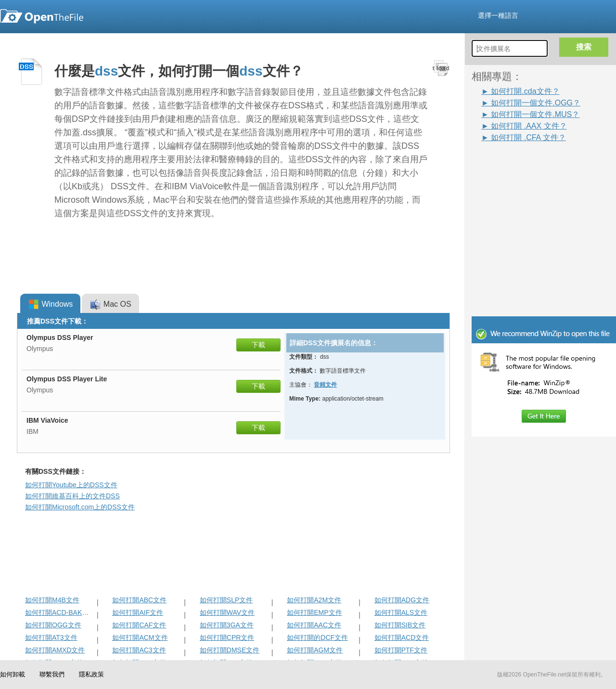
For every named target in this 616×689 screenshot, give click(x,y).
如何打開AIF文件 (138, 612)
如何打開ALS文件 (401, 612)
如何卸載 (13, 674)
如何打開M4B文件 (52, 600)
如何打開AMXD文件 (55, 650)
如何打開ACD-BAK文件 (60, 612)
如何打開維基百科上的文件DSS (72, 496)
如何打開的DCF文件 (317, 637)
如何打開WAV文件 (227, 612)
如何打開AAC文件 (314, 625)
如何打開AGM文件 (315, 650)
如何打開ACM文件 (140, 637)
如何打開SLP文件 (226, 600)
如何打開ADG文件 (402, 600)
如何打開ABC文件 (139, 600)
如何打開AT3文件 (51, 637)
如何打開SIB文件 (400, 625)
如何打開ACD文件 (402, 637)
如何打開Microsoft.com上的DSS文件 (80, 507)
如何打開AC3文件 (139, 650)
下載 (258, 345)
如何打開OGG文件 (53, 625)
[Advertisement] (529, 165)
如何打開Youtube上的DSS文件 (71, 485)
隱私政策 (91, 674)
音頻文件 (325, 385)
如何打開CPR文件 (227, 637)
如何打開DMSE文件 (230, 650)
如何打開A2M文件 (314, 600)
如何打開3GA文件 (227, 625)
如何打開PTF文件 (401, 650)
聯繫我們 (52, 674)
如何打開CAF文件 (139, 625)
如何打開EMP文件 (314, 612)
